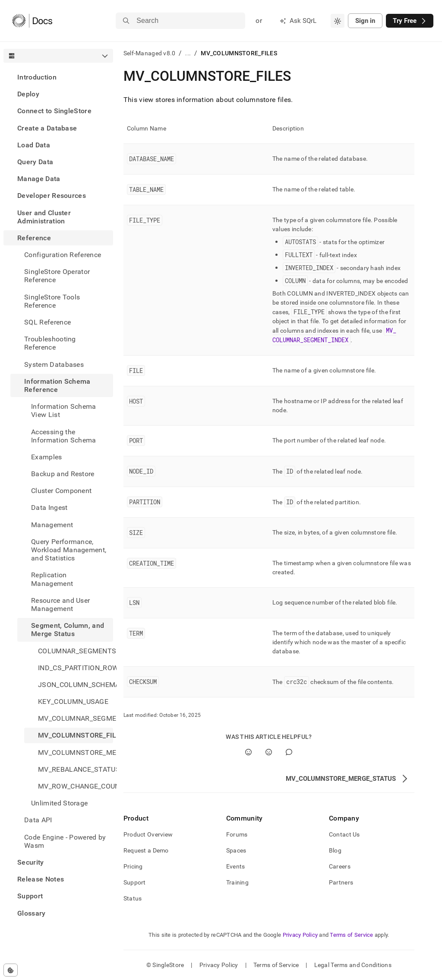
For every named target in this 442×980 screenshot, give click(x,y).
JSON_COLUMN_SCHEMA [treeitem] (76, 685)
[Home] (32, 21)
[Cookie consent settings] (11, 970)
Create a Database (47, 128)
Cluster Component (61, 491)
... (188, 53)
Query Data (35, 162)
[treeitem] (58, 77)
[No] (269, 752)
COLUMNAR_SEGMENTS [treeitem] (76, 651)
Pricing (133, 866)
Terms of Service (351, 935)
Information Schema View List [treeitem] (64, 410)
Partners (341, 882)
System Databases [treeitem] (54, 364)
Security (31, 862)
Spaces (236, 850)
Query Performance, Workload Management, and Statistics (69, 550)
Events (236, 866)
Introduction (37, 77)
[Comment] (289, 752)
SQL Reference (47, 322)
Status (133, 898)
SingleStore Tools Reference (52, 301)
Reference (34, 238)
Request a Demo (146, 850)
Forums (237, 834)
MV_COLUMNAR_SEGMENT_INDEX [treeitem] (76, 718)
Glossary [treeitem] (32, 913)
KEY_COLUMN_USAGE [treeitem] (73, 702)
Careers (340, 866)
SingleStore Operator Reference (57, 276)
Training (237, 882)
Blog (335, 850)
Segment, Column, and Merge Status (68, 630)
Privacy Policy (300, 935)
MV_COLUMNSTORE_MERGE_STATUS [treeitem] (76, 752)
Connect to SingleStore (54, 111)
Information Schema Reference (57, 385)
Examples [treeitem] (47, 457)
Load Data (34, 145)
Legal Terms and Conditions (353, 965)
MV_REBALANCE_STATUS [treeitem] (76, 769)
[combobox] (338, 21)
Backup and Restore (63, 474)
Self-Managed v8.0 (150, 53)
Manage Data (39, 179)
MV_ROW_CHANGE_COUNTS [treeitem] (76, 786)
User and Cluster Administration (44, 217)
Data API (38, 820)
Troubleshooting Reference (50, 343)
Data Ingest (49, 507)
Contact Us (344, 834)
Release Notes (41, 879)
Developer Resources (52, 196)
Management (52, 525)
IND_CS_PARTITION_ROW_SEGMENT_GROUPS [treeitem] (76, 668)
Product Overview (148, 834)
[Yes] (248, 752)
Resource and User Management (60, 605)
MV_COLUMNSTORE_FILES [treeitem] (76, 735)
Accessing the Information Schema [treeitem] (64, 436)
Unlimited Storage (59, 803)
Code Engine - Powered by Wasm (65, 841)
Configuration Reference (63, 255)
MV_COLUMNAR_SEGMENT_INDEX (334, 335)
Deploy (28, 94)
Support (30, 896)
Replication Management (52, 579)
